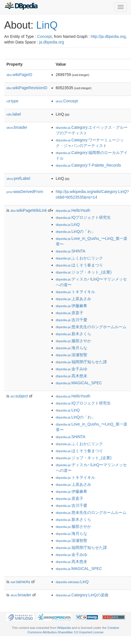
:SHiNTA (71, 251)
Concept (44, 36)
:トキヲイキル (75, 292)
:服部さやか (73, 341)
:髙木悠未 (72, 376)
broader (17, 127)
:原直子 (70, 313)
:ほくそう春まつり (79, 265)
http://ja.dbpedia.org (108, 36)
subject (19, 396)
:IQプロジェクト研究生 (83, 217)
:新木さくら (73, 334)
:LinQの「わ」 (76, 231)
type (12, 101)
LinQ (47, 25)
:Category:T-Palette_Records (89, 165)
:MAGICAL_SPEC (79, 383)
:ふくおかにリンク (79, 258)
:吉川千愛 (72, 320)
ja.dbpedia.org (52, 42)
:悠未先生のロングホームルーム (91, 327)
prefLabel (18, 178)
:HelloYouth (73, 210)
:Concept (67, 101)
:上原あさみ (73, 299)
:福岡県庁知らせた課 (81, 362)
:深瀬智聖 (72, 355)
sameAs (20, 582)
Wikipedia (64, 628)
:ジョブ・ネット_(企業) (84, 272)
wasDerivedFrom (25, 192)
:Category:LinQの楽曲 (82, 595)
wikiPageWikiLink (29, 210)
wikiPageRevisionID (27, 88)
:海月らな (72, 348)
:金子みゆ (72, 369)
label (14, 114)
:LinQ (68, 224)
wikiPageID (19, 75)
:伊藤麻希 (72, 306)
